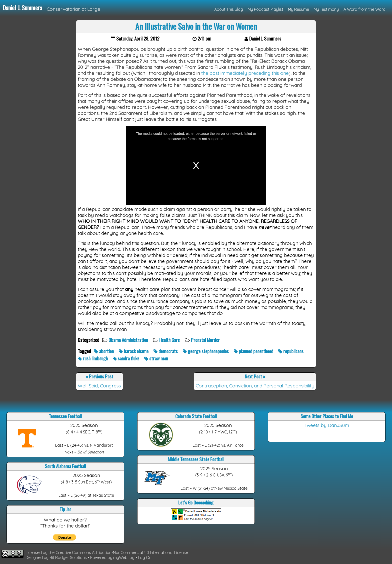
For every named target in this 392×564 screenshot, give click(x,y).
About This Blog (229, 9)
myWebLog (124, 557)
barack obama (134, 351)
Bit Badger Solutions (69, 557)
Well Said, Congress (99, 386)
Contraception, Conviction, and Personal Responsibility (255, 386)
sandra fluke (126, 358)
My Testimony (326, 9)
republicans (291, 351)
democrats (166, 351)
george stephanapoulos (206, 351)
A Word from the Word (364, 9)
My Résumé (298, 9)
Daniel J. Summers (22, 8)
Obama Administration (129, 340)
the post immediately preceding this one (245, 73)
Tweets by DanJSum (327, 425)
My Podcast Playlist (265, 9)
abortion (104, 351)
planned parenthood (254, 351)
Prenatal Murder (206, 340)
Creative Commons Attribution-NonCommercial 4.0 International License (122, 552)
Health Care (170, 340)
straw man (157, 358)
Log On (145, 557)
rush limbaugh (93, 358)
